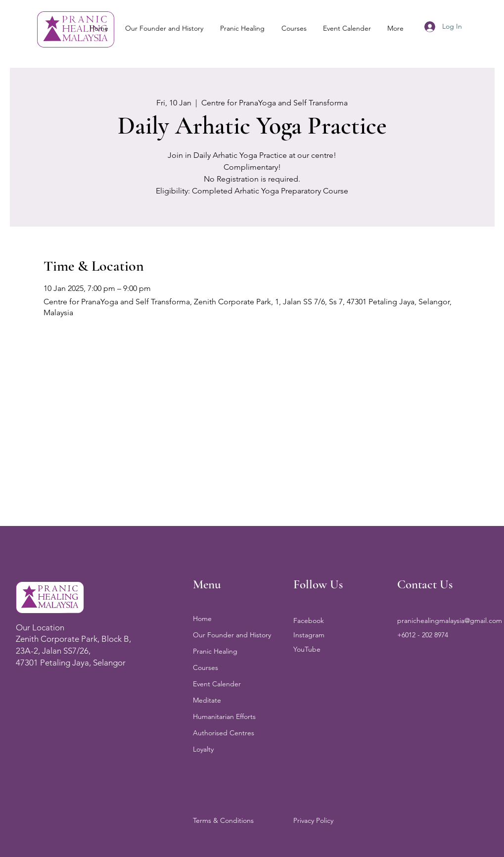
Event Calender (217, 684)
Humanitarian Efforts (224, 716)
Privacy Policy (313, 820)
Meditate (207, 700)
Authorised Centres (224, 733)
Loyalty (203, 749)
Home (202, 619)
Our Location (40, 627)
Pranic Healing (215, 651)
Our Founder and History (232, 635)
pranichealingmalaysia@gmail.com (450, 620)
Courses (206, 667)
